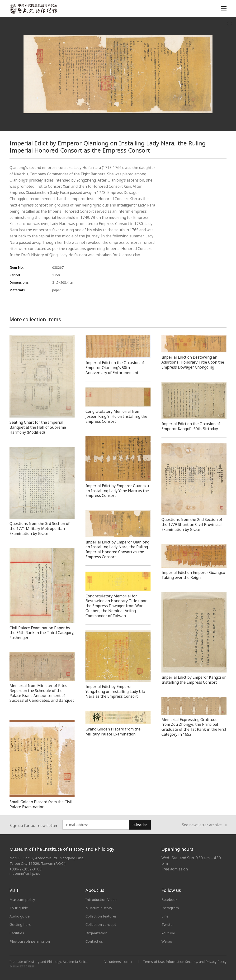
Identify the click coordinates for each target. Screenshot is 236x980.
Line (165, 916)
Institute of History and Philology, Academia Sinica (49, 962)
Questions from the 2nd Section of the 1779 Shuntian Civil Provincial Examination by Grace (193, 524)
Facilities (17, 933)
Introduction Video (101, 899)
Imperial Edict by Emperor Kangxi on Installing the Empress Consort (192, 680)
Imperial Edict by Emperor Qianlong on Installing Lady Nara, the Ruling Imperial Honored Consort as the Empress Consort (118, 550)
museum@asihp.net (25, 873)
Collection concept (101, 924)
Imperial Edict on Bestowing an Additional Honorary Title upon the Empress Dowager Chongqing (194, 362)
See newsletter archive (204, 825)
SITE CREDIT (27, 966)
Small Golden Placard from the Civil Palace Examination (41, 804)
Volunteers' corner (118, 962)
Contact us (94, 941)
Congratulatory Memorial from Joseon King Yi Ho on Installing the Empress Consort (117, 416)
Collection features (101, 916)
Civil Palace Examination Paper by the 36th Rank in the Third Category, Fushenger (40, 633)
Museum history (99, 908)
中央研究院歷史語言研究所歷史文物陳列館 (33, 9)
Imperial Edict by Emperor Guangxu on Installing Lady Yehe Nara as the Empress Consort (118, 491)
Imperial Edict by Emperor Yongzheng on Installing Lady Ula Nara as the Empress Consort (116, 692)
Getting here (20, 924)
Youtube (169, 933)
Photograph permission (30, 941)
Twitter (168, 924)
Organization (97, 933)
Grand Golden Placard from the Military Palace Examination (114, 732)
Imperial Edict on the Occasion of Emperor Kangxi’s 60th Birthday (191, 426)
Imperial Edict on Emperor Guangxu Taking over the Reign (190, 575)
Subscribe (140, 825)
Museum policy (22, 899)
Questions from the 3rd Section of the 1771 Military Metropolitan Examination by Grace (40, 528)
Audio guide (20, 916)
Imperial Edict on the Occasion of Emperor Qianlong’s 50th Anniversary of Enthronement (115, 368)
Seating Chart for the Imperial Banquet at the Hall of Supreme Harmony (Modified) (38, 427)
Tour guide (19, 908)
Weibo (167, 941)
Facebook (170, 899)
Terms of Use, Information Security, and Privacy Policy (185, 962)
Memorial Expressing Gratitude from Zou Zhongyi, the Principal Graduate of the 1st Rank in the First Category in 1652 (190, 727)
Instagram (170, 908)
